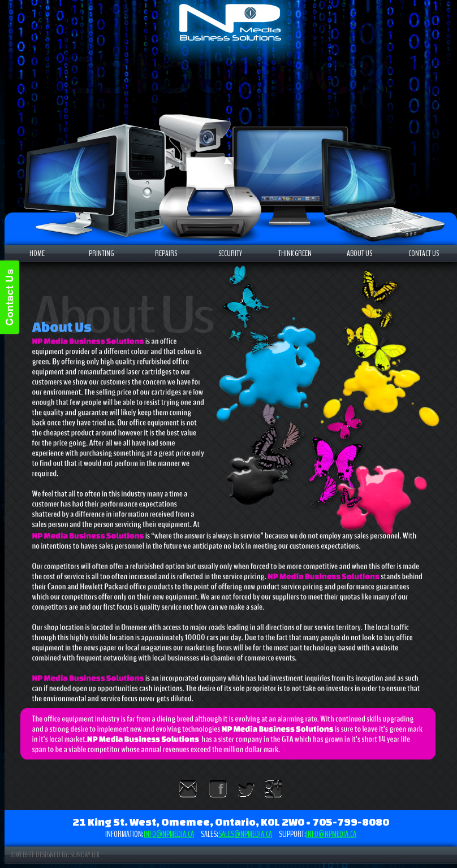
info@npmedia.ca (169, 834)
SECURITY (230, 253)
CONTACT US (424, 253)
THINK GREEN (295, 253)
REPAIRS (166, 253)
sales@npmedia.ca (245, 834)
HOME (37, 253)
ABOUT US (359, 253)
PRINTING (101, 253)
